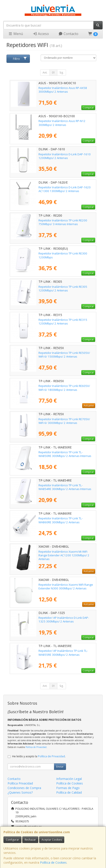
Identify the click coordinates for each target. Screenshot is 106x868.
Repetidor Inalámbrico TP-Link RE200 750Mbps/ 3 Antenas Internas (63, 222)
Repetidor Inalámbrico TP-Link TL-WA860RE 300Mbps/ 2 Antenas (61, 520)
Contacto (68, 34)
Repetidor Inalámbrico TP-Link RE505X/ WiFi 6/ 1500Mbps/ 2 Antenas (64, 355)
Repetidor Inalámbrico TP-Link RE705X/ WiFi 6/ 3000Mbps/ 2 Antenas (64, 421)
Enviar (60, 767)
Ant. (45, 73)
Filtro (20, 59)
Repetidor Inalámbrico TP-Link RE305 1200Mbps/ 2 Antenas (63, 288)
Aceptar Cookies (52, 840)
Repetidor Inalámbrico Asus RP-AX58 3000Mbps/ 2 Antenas (63, 90)
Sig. (62, 73)
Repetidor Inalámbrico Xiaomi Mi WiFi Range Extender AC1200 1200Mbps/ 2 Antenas (64, 555)
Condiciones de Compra (24, 788)
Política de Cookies (53, 862)
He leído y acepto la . (39, 756)
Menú (16, 34)
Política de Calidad (69, 792)
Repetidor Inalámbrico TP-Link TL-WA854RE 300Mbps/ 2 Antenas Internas (65, 487)
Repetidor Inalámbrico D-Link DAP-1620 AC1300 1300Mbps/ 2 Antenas (65, 189)
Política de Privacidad (36, 747)
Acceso (41, 34)
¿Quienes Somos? (20, 792)
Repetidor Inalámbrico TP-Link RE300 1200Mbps (63, 255)
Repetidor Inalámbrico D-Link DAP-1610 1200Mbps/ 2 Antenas (65, 156)
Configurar (12, 840)
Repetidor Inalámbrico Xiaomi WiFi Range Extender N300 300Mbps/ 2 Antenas (66, 586)
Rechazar (30, 840)
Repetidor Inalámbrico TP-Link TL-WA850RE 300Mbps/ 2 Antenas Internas (65, 454)
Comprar (88, 108)
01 (53, 73)
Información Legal (69, 779)
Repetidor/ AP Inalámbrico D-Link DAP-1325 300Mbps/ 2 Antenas (64, 620)
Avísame (89, 406)
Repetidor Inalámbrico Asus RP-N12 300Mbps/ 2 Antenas (62, 123)
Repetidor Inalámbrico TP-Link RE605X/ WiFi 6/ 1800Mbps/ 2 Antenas (64, 388)
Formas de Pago (68, 788)
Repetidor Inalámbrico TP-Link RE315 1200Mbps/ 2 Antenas (63, 322)
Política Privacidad (20, 783)
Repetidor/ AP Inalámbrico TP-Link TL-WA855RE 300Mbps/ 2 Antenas (63, 653)
